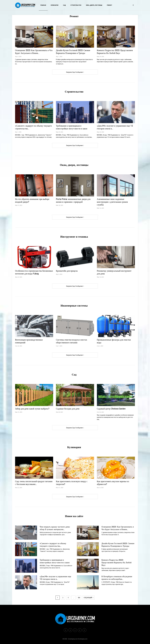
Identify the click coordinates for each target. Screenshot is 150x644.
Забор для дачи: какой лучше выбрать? (32, 409)
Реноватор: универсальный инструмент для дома (114, 272)
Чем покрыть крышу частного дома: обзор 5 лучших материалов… (55, 528)
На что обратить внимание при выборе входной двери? (32, 201)
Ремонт (109, 5)
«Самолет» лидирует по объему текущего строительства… (33, 127)
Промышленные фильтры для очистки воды (114, 341)
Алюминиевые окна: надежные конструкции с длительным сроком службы (112, 202)
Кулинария (55, 5)
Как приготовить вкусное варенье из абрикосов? (113, 483)
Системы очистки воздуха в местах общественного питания (72, 341)
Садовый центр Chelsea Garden (111, 409)
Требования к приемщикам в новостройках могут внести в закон (72, 127)
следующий (88, 598)
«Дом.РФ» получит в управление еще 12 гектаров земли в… (115, 127)
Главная (43, 5)
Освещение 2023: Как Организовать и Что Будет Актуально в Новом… (34, 52)
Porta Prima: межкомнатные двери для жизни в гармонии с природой (73, 201)
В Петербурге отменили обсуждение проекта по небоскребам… (117, 578)
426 (79, 598)
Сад (64, 5)
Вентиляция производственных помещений (29, 341)
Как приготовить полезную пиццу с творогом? (72, 483)
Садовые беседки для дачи (68, 409)
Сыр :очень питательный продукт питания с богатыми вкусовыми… (34, 483)
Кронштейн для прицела (67, 271)
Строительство (76, 5)
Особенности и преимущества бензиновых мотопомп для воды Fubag (34, 272)
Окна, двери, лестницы (94, 5)
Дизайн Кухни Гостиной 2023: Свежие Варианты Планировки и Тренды (73, 52)
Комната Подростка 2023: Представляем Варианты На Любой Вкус (115, 52)
